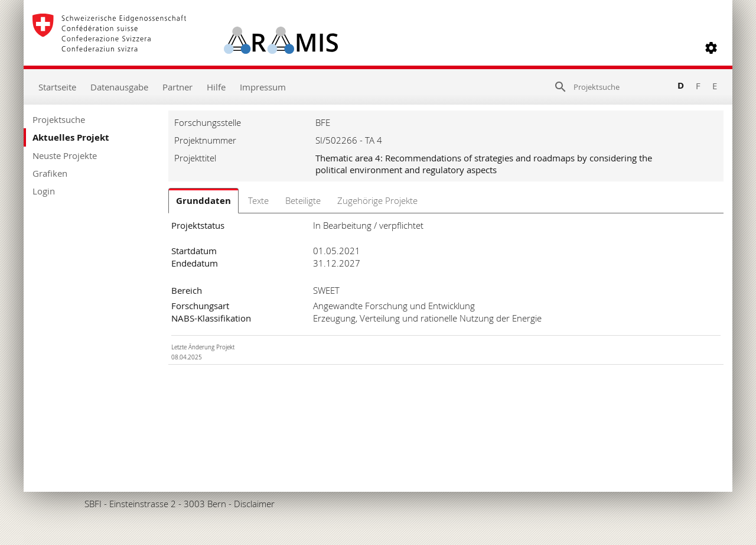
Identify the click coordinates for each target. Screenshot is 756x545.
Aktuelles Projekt (71, 137)
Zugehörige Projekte (377, 200)
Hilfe (216, 87)
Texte (258, 200)
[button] (711, 48)
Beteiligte (303, 200)
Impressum (263, 87)
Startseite (57, 87)
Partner (177, 87)
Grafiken (50, 173)
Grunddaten (203, 201)
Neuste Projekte (65, 155)
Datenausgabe (119, 87)
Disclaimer (254, 504)
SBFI (93, 504)
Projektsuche (59, 119)
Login (44, 191)
